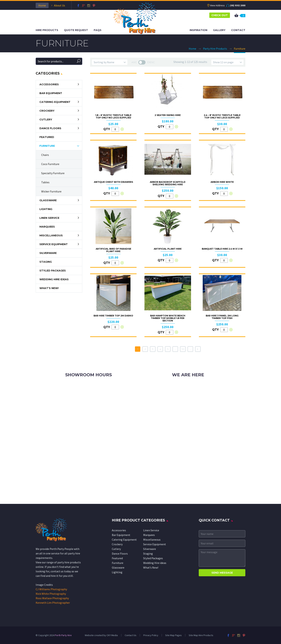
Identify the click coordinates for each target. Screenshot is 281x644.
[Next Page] (198, 349)
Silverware (48, 253)
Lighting (46, 209)
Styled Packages (53, 271)
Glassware (48, 200)
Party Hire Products (215, 49)
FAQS (98, 30)
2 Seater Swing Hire (168, 115)
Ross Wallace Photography (52, 598)
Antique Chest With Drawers (113, 182)
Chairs (45, 155)
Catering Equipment (55, 102)
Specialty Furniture (53, 173)
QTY (107, 129)
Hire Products (47, 30)
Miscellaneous (51, 235)
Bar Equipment (51, 93)
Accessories (49, 84)
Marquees (47, 227)
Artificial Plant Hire (168, 249)
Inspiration (198, 30)
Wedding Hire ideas (54, 279)
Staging (46, 262)
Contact (238, 30)
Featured (47, 137)
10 (183, 349)
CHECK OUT (220, 15)
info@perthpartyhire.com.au (198, 394)
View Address (217, 5)
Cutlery (46, 120)
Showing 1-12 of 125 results (190, 62)
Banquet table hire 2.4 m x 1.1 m (222, 249)
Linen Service (49, 218)
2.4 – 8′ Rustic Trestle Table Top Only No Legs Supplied (222, 116)
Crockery (47, 111)
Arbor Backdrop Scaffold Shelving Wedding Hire (168, 183)
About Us (59, 5)
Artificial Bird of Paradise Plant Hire (113, 250)
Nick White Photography (51, 594)
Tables (45, 182)
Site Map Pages (173, 635)
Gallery (219, 30)
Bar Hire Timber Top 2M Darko (113, 316)
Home (42, 5)
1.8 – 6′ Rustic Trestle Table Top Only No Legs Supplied (113, 116)
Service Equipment (54, 244)
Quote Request (76, 30)
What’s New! (49, 288)
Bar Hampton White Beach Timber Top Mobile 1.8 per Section (168, 318)
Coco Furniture (50, 164)
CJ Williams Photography (51, 589)
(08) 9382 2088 (238, 5)
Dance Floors (50, 128)
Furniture (47, 146)
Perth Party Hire (63, 635)
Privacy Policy (151, 635)
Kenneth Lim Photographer (53, 603)
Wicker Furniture (51, 191)
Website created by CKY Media (101, 635)
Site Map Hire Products (201, 635)
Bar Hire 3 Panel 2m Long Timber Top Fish (222, 317)
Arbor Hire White (222, 182)
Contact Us (131, 635)
